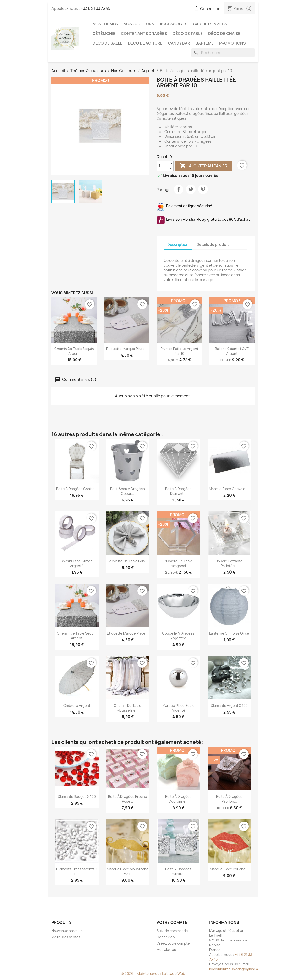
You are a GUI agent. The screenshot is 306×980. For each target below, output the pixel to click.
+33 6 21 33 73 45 (96, 8)
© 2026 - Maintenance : (141, 974)
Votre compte (172, 922)
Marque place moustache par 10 (128, 871)
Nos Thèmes (105, 24)
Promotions (232, 43)
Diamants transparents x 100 (77, 871)
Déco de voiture (145, 43)
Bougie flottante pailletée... (229, 563)
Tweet (191, 189)
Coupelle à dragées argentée (178, 636)
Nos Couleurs (139, 24)
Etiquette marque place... (127, 349)
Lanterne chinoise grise (229, 633)
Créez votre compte (173, 943)
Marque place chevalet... (229, 489)
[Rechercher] (223, 53)
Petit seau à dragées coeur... (128, 491)
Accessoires (174, 24)
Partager (179, 189)
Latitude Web (174, 974)
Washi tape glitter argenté (77, 563)
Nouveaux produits (67, 931)
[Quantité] (162, 166)
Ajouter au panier (204, 166)
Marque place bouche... (229, 869)
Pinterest (203, 189)
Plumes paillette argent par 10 (179, 351)
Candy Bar (179, 43)
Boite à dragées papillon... (229, 799)
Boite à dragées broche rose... (128, 799)
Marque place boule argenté (178, 708)
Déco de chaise (224, 34)
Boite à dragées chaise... (77, 489)
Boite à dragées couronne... (178, 799)
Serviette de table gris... (128, 561)
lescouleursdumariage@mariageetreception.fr (247, 969)
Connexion (166, 937)
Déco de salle (107, 43)
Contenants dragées (144, 34)
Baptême (205, 43)
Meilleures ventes (66, 937)
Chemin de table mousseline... (128, 708)
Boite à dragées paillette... (178, 871)
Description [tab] (178, 245)
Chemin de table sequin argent (74, 351)
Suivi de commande (172, 931)
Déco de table (188, 34)
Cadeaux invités (210, 24)
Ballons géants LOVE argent (232, 351)
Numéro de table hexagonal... (178, 563)
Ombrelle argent (77, 706)
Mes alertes (166, 949)
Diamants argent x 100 (229, 706)
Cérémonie (104, 34)
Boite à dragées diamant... (178, 491)
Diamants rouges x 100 (77, 797)
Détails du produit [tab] (213, 245)
